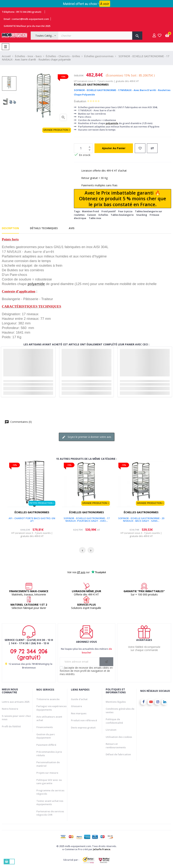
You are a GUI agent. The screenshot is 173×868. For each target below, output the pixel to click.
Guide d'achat (79, 699)
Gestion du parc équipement (46, 736)
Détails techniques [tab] (44, 228)
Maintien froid (90, 211)
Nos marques (79, 713)
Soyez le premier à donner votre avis (87, 437)
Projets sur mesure (47, 773)
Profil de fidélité (11, 726)
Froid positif (109, 211)
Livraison (111, 730)
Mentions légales (116, 702)
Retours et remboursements (116, 746)
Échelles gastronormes (91, 85)
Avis (72, 228)
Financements (45, 727)
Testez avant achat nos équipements (50, 803)
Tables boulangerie (122, 215)
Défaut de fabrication (118, 754)
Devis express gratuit (83, 728)
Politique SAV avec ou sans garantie (49, 782)
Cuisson (92, 215)
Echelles (103, 215)
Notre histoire (10, 709)
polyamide (112, 123)
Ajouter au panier (114, 148)
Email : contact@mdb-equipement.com (26, 19)
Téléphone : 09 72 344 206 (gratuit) (22, 12)
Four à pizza (125, 211)
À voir (105, 4)
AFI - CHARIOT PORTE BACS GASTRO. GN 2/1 (32, 520)
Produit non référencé (84, 720)
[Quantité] (81, 148)
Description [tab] (10, 228)
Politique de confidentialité (114, 721)
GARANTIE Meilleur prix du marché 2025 (27, 26)
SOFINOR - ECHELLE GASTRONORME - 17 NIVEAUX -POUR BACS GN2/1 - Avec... (87, 520)
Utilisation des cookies (119, 737)
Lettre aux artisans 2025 (16, 702)
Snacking (142, 215)
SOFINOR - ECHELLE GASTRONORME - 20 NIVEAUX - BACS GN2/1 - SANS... (141, 520)
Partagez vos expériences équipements (51, 708)
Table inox (95, 218)
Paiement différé (46, 745)
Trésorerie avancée (48, 699)
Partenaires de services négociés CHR (50, 813)
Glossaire (76, 706)
